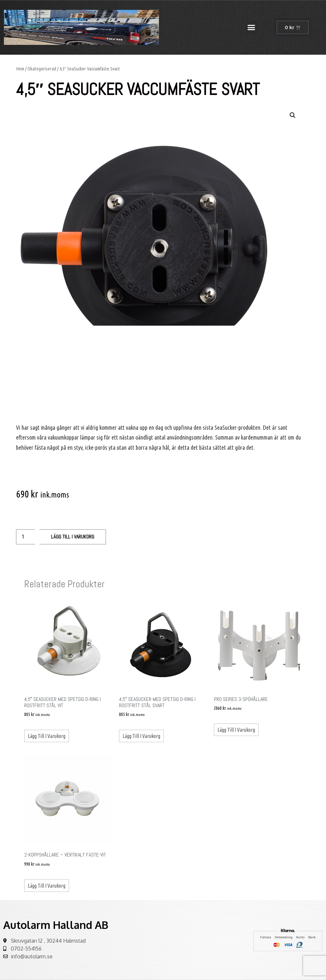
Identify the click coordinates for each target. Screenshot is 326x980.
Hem (20, 69)
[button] (251, 28)
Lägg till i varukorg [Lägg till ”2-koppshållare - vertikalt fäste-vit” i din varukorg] (47, 886)
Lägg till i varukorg (73, 537)
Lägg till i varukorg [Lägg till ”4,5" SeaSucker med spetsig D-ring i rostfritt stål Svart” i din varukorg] (141, 736)
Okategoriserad (42, 69)
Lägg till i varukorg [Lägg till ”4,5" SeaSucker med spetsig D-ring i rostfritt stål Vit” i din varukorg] (47, 736)
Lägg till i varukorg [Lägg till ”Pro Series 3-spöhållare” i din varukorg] (236, 730)
